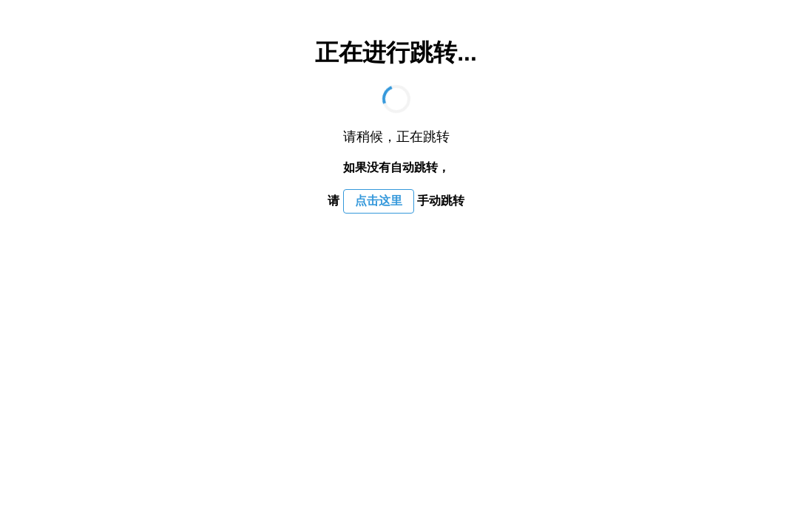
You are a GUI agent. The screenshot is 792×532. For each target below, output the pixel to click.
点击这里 (379, 201)
